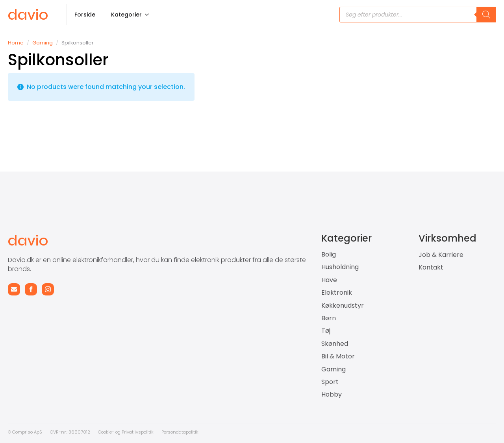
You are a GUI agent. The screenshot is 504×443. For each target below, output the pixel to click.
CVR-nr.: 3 (61, 432)
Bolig (329, 255)
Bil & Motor (338, 356)
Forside (85, 15)
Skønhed (335, 344)
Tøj (326, 331)
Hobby (332, 395)
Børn (329, 318)
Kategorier (126, 15)
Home (16, 43)
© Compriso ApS (25, 432)
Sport (330, 382)
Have (329, 280)
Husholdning (340, 267)
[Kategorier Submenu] (149, 15)
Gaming (43, 43)
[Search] (486, 15)
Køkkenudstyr (343, 306)
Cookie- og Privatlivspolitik (126, 432)
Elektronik (337, 293)
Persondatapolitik (180, 432)
